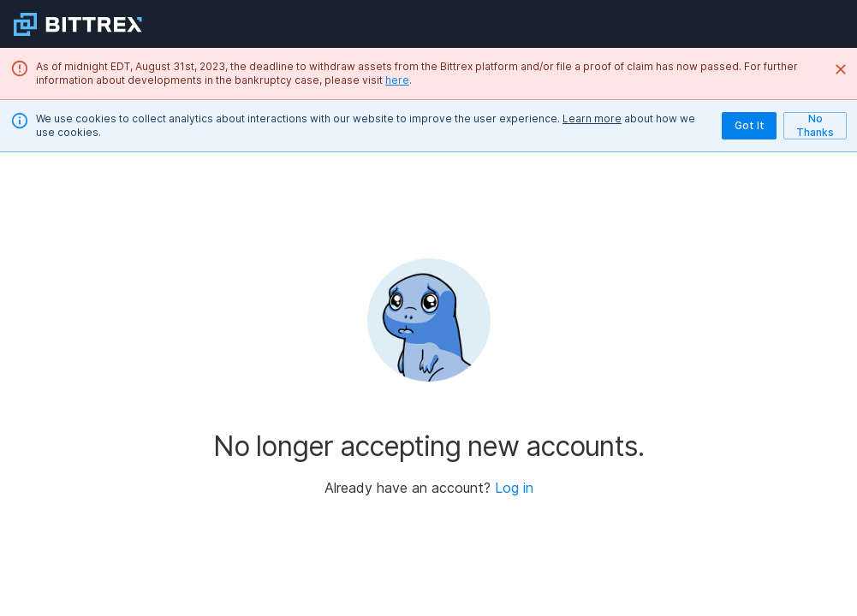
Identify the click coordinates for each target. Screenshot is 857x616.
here (397, 80)
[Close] (841, 69)
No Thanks (815, 125)
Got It (749, 126)
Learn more (592, 118)
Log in (514, 488)
